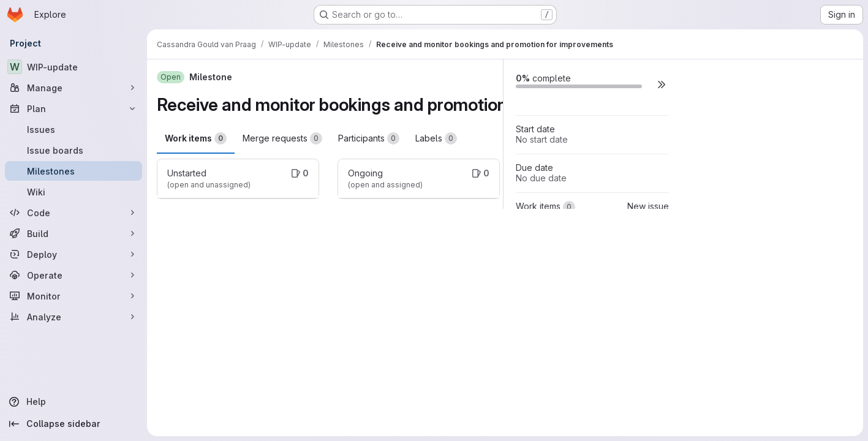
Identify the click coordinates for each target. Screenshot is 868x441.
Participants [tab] (369, 138)
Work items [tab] (196, 138)
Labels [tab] (436, 138)
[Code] (74, 213)
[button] (662, 84)
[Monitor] (74, 296)
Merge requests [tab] (282, 138)
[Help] (74, 402)
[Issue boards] (74, 150)
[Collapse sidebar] (74, 424)
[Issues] (74, 129)
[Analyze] (74, 317)
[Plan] (74, 108)
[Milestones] (74, 171)
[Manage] (74, 88)
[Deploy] (74, 254)
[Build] (74, 233)
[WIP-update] (74, 67)
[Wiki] (74, 192)
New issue (648, 206)
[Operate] (74, 275)
